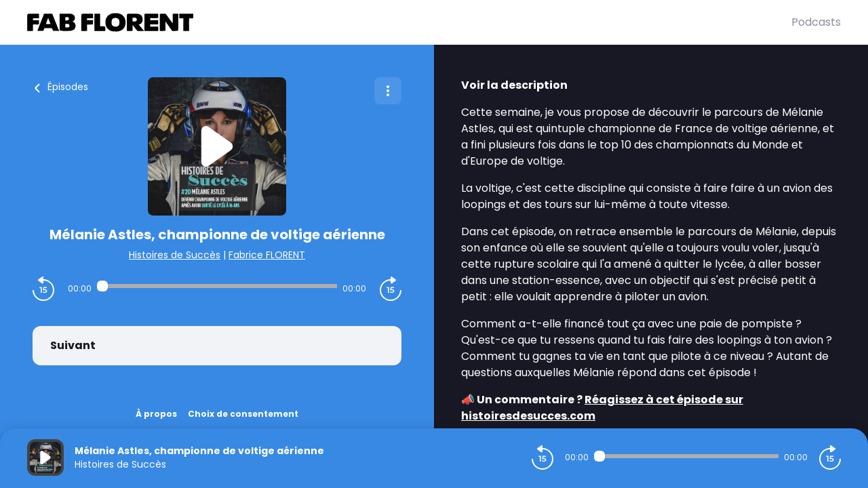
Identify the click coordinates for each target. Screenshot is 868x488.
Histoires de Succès (175, 255)
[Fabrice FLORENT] (409, 22)
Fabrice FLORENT (267, 255)
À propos (156, 414)
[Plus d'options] (388, 91)
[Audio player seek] (217, 286)
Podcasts (816, 22)
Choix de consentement (243, 414)
